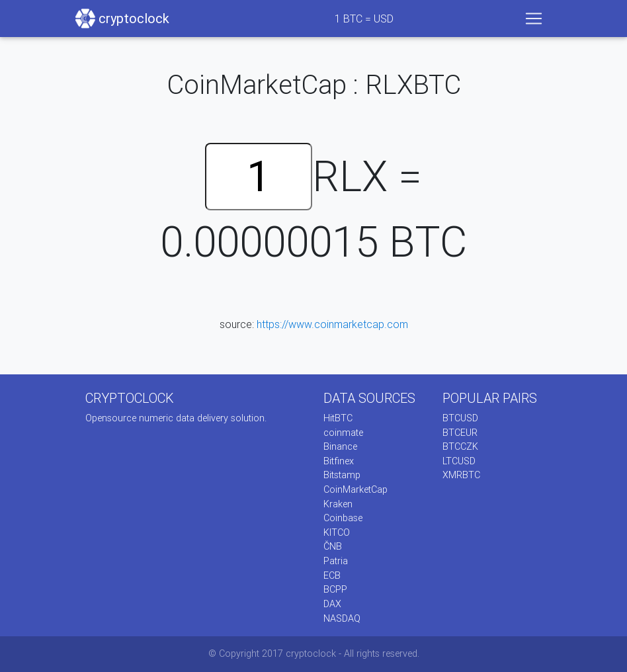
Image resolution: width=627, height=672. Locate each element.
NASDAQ (342, 618)
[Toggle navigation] (534, 19)
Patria (336, 561)
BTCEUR (460, 433)
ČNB (333, 546)
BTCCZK (460, 446)
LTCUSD (459, 461)
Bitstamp (342, 475)
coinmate (343, 433)
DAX (332, 604)
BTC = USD (364, 19)
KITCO (337, 532)
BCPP (335, 589)
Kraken (338, 504)
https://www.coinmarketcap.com (332, 324)
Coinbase (343, 518)
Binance (340, 446)
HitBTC (338, 418)
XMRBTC (461, 475)
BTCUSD (460, 418)
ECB (332, 575)
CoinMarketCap (355, 489)
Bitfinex (339, 461)
